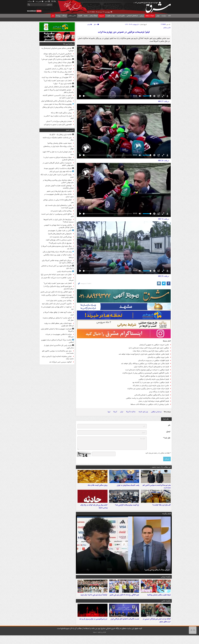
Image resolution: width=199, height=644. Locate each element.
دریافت (164, 101)
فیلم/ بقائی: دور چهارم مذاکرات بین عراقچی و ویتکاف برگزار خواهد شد (145, 364)
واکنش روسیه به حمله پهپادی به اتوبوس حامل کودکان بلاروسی (59, 226)
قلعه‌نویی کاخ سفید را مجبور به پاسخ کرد (58, 125)
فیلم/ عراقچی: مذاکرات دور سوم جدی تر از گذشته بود (151, 382)
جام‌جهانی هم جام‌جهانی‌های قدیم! (60, 234)
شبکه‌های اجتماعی (132, 16)
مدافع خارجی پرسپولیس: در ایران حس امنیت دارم (57, 215)
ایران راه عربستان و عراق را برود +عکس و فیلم (59, 117)
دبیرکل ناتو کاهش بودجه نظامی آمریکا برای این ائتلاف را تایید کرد (58, 262)
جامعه (86, 16)
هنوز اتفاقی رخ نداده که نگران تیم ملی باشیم (124, 601)
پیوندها (58, 16)
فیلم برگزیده (167, 518)
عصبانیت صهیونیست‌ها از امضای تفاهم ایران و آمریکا (57, 330)
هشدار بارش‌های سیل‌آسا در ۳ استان (59, 121)
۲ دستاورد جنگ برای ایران (63, 66)
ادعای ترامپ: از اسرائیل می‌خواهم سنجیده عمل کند (58, 319)
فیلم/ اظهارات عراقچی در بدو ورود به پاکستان (154, 360)
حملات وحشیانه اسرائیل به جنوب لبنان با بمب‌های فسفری (59, 159)
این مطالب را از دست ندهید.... (160, 467)
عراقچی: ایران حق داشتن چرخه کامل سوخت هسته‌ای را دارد (149, 348)
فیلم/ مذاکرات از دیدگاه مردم (159, 392)
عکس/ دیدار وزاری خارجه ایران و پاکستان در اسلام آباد (151, 386)
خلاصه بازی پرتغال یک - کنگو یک (60, 135)
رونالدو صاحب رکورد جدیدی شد (61, 211)
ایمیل (168, 432)
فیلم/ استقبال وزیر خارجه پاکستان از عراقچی (154, 379)
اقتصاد (80, 16)
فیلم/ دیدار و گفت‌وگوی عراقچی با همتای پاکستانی (152, 395)
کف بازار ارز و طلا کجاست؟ (162, 509)
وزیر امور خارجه (143, 412)
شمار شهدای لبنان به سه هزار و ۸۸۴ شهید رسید (58, 153)
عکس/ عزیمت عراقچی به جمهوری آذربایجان (154, 345)
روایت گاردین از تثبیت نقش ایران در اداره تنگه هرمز (57, 176)
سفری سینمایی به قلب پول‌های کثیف (59, 240)
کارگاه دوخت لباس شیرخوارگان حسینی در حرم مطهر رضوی (157, 629)
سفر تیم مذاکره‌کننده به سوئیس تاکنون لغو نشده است (157, 489)
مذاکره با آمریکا (131, 412)
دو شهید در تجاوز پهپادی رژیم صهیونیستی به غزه (57, 308)
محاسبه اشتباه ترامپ (64, 271)
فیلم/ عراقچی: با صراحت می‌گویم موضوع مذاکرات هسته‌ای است (147, 370)
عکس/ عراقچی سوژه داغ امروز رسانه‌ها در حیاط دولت (151, 351)
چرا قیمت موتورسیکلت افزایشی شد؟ (127, 509)
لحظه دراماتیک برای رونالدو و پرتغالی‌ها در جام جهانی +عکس (58, 181)
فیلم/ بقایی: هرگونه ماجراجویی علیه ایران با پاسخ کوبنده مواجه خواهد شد (144, 354)
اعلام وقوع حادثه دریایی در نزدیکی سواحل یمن (58, 201)
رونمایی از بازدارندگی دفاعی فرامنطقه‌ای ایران (56, 101)
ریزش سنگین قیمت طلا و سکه (98, 487)
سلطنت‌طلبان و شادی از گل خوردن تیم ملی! (57, 59)
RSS (54, 1)
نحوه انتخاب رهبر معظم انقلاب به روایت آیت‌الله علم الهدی (59, 325)
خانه (169, 16)
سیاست (164, 16)
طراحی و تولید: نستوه (99, 641)
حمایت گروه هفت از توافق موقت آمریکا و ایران (59, 314)
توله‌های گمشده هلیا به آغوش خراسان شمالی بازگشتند (59, 187)
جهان (158, 16)
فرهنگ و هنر (94, 16)
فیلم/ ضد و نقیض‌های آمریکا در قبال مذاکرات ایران (151, 367)
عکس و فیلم (72, 16)
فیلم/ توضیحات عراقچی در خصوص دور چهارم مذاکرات (124, 32)
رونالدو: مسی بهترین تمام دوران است (59, 301)
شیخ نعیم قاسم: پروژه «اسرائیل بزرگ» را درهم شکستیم (59, 288)
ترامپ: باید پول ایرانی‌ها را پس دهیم (59, 191)
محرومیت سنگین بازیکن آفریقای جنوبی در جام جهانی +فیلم (58, 164)
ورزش (142, 16)
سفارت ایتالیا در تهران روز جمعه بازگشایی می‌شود (59, 256)
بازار (53, 16)
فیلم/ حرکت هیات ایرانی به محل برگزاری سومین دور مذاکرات (148, 389)
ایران (122, 412)
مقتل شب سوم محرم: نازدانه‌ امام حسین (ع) (56, 275)
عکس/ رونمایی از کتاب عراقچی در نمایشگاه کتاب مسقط (150, 404)
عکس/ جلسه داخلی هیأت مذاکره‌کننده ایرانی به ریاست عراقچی (147, 398)
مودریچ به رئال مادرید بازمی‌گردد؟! (60, 243)
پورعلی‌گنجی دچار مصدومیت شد (61, 237)
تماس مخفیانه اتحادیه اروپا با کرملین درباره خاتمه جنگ (58, 358)
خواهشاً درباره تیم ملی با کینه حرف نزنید (94, 601)
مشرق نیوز (153, 6)
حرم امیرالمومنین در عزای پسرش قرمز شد (93, 628)
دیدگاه (64, 16)
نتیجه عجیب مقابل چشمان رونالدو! (159, 601)
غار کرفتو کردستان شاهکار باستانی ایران (58, 87)
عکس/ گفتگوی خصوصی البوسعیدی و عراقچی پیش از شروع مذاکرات (146, 373)
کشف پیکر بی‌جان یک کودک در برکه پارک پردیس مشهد (94, 511)
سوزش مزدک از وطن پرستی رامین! (157, 574)
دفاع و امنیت (121, 16)
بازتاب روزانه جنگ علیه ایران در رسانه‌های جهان (59, 148)
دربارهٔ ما (31, 1)
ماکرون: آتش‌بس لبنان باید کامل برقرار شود (57, 304)
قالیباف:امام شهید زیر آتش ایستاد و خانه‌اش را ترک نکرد (57, 267)
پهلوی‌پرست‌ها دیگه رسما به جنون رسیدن (58, 104)
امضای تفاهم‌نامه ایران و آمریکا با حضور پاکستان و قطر (59, 91)
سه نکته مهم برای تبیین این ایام (61, 171)
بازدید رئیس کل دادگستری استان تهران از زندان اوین (59, 347)
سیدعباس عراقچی (156, 412)
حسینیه (102, 16)
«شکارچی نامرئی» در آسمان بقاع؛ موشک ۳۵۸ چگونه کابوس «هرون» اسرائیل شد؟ (59, 55)
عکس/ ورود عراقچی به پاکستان (158, 357)
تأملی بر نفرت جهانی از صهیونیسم (60, 231)
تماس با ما (40, 1)
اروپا (109, 412)
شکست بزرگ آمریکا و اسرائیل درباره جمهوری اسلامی (57, 341)
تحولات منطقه (150, 16)
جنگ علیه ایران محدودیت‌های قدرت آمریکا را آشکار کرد (57, 247)
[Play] (80, 96)
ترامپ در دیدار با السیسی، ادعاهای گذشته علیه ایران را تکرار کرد (58, 97)
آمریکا (115, 412)
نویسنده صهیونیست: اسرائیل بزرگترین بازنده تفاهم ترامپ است (58, 296)
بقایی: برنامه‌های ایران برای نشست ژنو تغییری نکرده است (60, 207)
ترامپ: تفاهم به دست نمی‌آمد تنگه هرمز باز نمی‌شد (57, 279)
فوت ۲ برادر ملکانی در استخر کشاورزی (58, 69)
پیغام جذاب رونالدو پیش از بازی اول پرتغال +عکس (58, 108)
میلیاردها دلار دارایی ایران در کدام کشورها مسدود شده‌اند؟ (59, 221)
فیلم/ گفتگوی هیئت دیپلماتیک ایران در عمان (154, 401)
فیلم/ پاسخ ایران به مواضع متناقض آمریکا (155, 376)
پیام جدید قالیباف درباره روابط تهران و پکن (57, 252)
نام (169, 425)
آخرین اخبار (70, 130)
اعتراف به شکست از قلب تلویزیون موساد (58, 168)
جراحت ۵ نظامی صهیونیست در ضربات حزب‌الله (60, 336)
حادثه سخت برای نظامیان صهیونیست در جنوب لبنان (59, 195)
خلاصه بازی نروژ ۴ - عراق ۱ (62, 84)
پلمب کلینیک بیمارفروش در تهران (128, 487)
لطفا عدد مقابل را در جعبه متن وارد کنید (158, 453)
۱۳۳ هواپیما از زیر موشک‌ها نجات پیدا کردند (57, 77)
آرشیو (47, 1)
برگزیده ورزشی (166, 581)
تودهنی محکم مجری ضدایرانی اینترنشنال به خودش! (58, 49)
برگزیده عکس (166, 607)
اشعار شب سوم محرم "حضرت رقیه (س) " (57, 81)
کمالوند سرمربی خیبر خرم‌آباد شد (60, 362)
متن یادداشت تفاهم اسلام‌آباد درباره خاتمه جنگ (58, 139)
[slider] (107, 96)
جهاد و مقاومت (110, 16)
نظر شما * (167, 438)
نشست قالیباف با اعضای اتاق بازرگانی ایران (125, 628)
